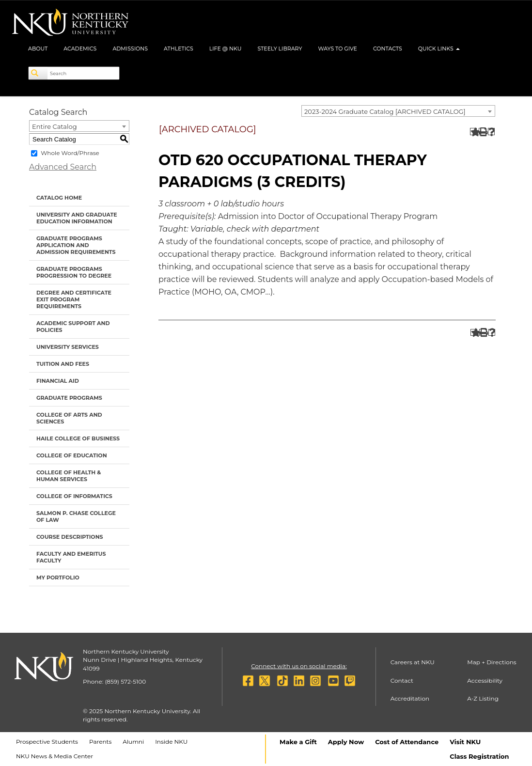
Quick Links (439, 48)
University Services (68, 347)
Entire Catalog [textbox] (55, 126)
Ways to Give (337, 48)
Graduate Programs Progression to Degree (74, 272)
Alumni (133, 742)
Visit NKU (465, 742)
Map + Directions (492, 662)
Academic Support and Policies (73, 327)
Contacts (388, 48)
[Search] (38, 73)
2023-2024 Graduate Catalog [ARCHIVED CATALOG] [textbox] (385, 111)
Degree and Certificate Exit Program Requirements (74, 299)
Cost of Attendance (407, 742)
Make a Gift (298, 742)
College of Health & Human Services (69, 476)
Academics (80, 48)
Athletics (179, 48)
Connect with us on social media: (299, 666)
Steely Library (280, 48)
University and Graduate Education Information (77, 218)
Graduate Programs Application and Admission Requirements (76, 245)
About (38, 48)
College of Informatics (74, 496)
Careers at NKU (413, 662)
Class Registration (479, 756)
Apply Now (346, 742)
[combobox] (398, 111)
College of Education (72, 455)
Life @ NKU (226, 48)
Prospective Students (47, 742)
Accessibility (485, 680)
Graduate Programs (69, 398)
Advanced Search (63, 167)
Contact (402, 680)
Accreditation (410, 698)
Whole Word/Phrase (70, 153)
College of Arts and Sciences (69, 418)
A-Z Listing (483, 698)
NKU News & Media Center (55, 756)
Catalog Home (59, 198)
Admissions (130, 48)
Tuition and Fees (63, 364)
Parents (100, 742)
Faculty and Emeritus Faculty (71, 557)
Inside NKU (171, 742)
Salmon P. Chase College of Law (76, 516)
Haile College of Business (78, 438)
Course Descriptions (70, 537)
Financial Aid (58, 381)
